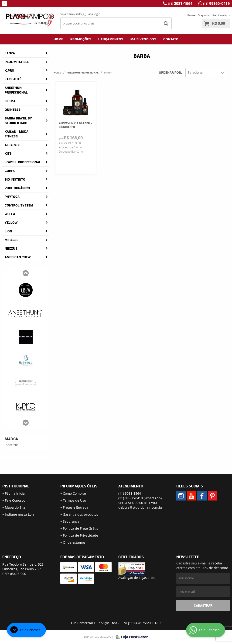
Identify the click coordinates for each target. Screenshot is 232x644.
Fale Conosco (15, 500)
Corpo (10, 171)
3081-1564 (180, 3)
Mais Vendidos (143, 39)
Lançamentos (111, 39)
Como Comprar (75, 493)
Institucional (16, 486)
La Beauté (13, 79)
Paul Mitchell (17, 62)
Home (191, 15)
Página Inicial (15, 493)
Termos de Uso (74, 500)
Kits (8, 153)
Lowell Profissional (23, 162)
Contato (224, 15)
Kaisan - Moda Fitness (17, 134)
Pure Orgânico (17, 188)
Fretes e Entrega (76, 507)
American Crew (18, 257)
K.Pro (9, 70)
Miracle (12, 240)
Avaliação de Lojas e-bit (137, 578)
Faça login (94, 14)
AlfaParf (13, 145)
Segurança (71, 521)
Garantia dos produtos (80, 514)
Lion (8, 231)
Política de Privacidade (80, 535)
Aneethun (12, 445)
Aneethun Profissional (16, 90)
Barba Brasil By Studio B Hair (18, 121)
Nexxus (11, 248)
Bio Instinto (15, 179)
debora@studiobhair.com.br (140, 507)
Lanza (10, 53)
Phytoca (12, 197)
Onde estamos (74, 542)
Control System (19, 205)
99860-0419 (216, 3)
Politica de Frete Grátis (80, 528)
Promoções (81, 39)
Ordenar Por (170, 72)
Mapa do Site (207, 15)
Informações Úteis (79, 486)
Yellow (11, 222)
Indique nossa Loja (20, 514)
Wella (10, 214)
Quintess (13, 110)
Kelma (10, 101)
